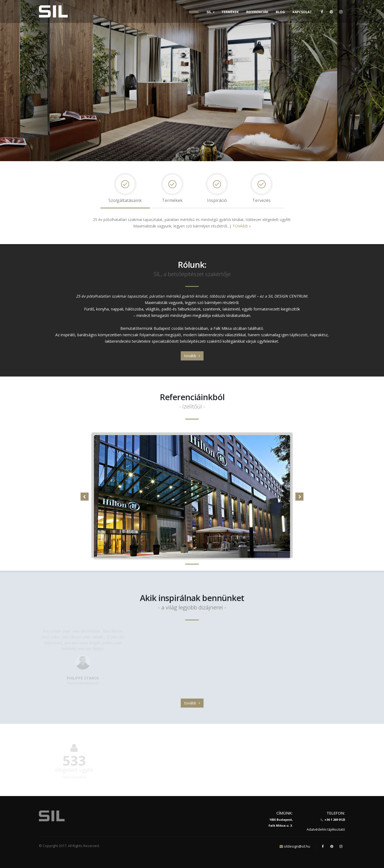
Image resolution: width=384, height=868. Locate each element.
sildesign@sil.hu (297, 846)
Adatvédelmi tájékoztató (326, 829)
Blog (280, 12)
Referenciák (257, 12)
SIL (209, 12)
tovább (192, 356)
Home (194, 12)
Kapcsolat (302, 12)
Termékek (230, 12)
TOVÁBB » (242, 226)
